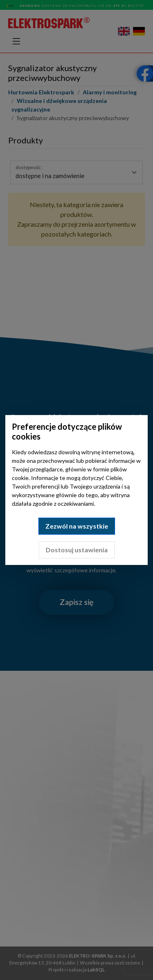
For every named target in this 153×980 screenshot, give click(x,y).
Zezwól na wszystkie (77, 526)
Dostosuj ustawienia (77, 550)
